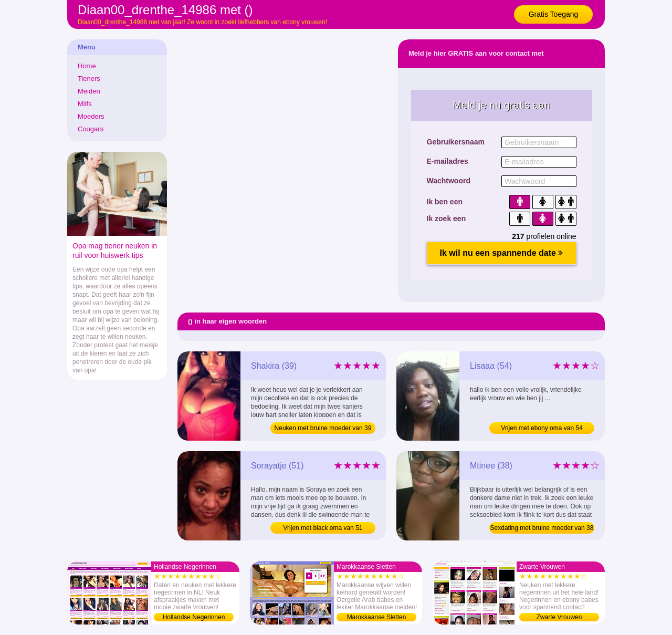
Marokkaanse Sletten (377, 617)
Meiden (89, 91)
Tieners (89, 79)
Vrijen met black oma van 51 (323, 528)
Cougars (91, 129)
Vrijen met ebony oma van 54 (542, 428)
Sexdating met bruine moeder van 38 (542, 528)
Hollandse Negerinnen (194, 617)
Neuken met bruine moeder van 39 (323, 428)
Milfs (85, 104)
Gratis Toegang (554, 14)
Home (87, 66)
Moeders (91, 116)
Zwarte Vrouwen (559, 617)
